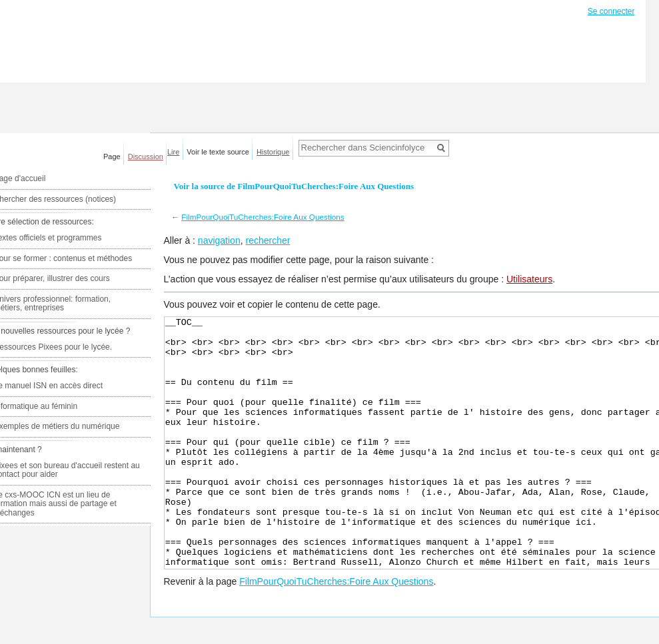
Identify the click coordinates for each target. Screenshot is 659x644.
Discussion (146, 157)
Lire (173, 152)
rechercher (268, 240)
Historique (273, 152)
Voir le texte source (218, 152)
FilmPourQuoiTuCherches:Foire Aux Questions (263, 217)
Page (112, 157)
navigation (219, 240)
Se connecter (611, 11)
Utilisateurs (529, 279)
